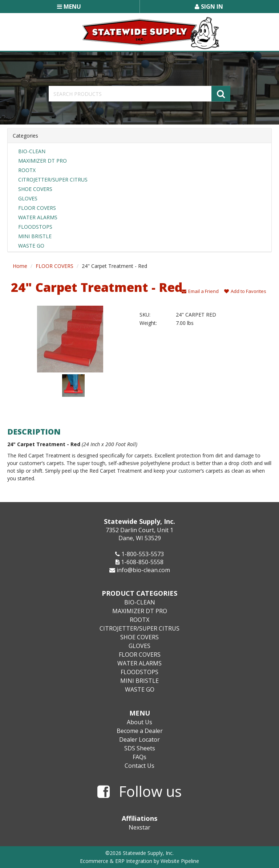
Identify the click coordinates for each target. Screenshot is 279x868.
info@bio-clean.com (143, 570)
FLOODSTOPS (35, 227)
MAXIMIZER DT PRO (43, 161)
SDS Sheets (140, 748)
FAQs (139, 757)
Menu (69, 7)
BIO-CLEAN (32, 151)
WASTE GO (31, 246)
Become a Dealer (140, 731)
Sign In (209, 7)
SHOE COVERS (35, 189)
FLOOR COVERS (37, 208)
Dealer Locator (139, 739)
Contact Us (139, 766)
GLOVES (28, 198)
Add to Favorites (245, 291)
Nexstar (139, 827)
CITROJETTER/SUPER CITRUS (53, 180)
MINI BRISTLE (35, 236)
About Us (139, 722)
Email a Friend (200, 291)
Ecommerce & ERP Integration (116, 861)
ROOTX (27, 170)
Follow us (139, 792)
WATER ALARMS (38, 217)
